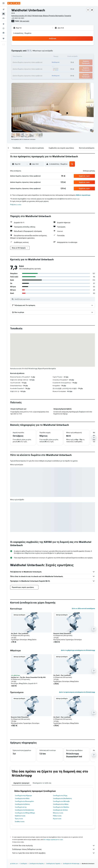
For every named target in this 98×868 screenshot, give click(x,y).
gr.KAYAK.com (14, 864)
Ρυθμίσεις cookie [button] (16, 205)
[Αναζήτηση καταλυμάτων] (3, 14)
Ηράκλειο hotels (20, 816)
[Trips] (3, 39)
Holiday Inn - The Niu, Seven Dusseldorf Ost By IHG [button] (28, 677)
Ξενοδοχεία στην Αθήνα (61, 804)
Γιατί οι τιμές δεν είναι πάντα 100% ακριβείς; (54, 853)
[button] (3, 3)
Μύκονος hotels (58, 813)
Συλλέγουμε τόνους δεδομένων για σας (54, 849)
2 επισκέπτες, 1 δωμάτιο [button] (22, 33)
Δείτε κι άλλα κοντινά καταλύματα (83, 609)
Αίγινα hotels (57, 819)
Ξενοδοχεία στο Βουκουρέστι (24, 801)
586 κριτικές (24, 21)
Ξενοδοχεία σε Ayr (21, 807)
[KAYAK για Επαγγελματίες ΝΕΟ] (3, 33)
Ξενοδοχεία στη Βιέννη (22, 804)
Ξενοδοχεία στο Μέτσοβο (61, 801)
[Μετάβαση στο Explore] (3, 24)
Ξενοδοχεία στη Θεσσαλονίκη (24, 810)
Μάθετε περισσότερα (83, 195)
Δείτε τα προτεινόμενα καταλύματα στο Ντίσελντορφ (77, 692)
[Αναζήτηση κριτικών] (54, 299)
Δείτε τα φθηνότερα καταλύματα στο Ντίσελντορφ (78, 650)
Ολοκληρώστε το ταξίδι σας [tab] (42, 783)
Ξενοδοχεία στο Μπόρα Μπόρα (25, 813)
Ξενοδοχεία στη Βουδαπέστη (62, 798)
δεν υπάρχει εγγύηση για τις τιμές (53, 840)
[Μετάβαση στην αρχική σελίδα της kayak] (14, 3)
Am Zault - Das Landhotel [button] (20, 633)
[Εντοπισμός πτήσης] (3, 28)
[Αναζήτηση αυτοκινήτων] (3, 18)
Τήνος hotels (19, 819)
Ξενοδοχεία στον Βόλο (22, 798)
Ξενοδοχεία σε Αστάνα (60, 810)
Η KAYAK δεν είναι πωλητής (54, 846)
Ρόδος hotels (57, 816)
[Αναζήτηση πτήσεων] (3, 9)
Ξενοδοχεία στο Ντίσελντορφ (71, 864)
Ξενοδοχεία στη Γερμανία (53, 864)
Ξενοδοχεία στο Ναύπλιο (61, 807)
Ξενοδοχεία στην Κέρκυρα (23, 796)
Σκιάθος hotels (20, 822)
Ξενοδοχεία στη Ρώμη (60, 796)
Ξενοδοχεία (24, 864)
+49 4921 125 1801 (18, 18)
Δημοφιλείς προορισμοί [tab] (21, 783)
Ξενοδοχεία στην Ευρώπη (36, 864)
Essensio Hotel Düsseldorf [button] (62, 633)
